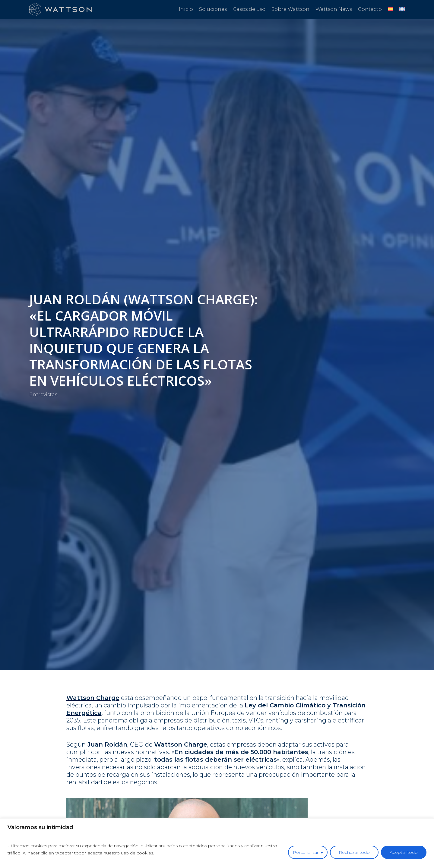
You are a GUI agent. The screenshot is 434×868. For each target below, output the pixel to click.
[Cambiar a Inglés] (402, 9)
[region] (217, 843)
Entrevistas (43, 395)
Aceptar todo (404, 852)
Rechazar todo (354, 852)
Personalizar (306, 852)
